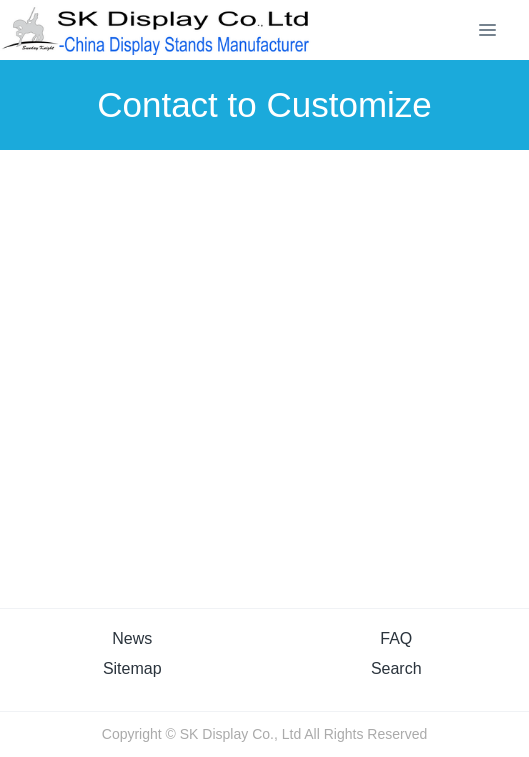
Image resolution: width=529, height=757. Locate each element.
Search (396, 668)
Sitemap (132, 668)
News (132, 638)
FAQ (396, 638)
